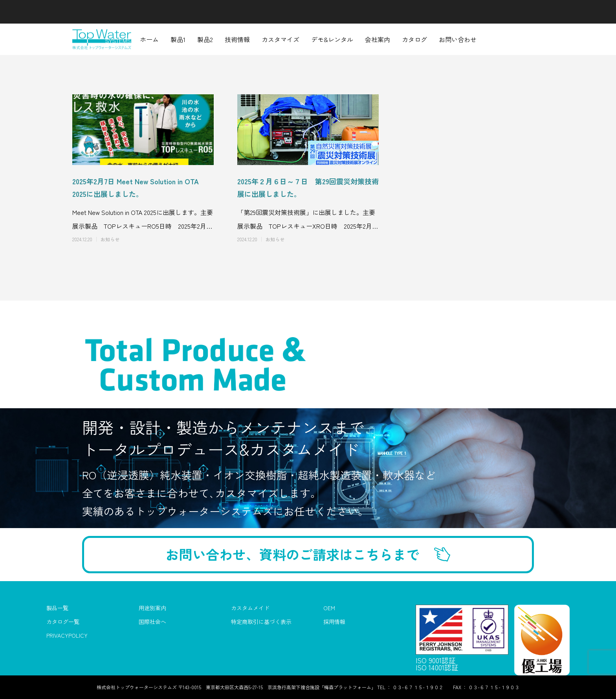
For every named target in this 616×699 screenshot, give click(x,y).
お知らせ (110, 239)
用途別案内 (152, 608)
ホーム (149, 39)
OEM (329, 608)
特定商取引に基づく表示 (261, 622)
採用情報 (334, 622)
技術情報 (237, 39)
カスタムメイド (250, 608)
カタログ (414, 39)
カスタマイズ (280, 39)
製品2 (205, 39)
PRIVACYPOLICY (67, 636)
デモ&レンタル (332, 39)
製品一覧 (57, 608)
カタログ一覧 (63, 622)
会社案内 (378, 39)
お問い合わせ (458, 39)
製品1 (178, 39)
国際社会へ (152, 622)
